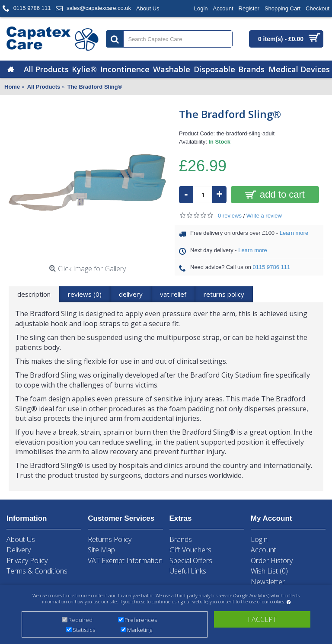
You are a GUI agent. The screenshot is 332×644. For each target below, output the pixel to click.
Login (259, 539)
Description (34, 294)
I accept (262, 620)
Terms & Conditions (37, 571)
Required (80, 620)
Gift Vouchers (190, 550)
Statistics (84, 630)
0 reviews (230, 216)
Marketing (140, 630)
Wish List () (269, 571)
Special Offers (191, 561)
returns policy (224, 294)
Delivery (131, 294)
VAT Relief (173, 294)
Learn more (294, 233)
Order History (272, 561)
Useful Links (188, 571)
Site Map (101, 550)
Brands (181, 539)
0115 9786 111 (272, 267)
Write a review (264, 216)
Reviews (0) (85, 294)
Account (263, 550)
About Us (21, 539)
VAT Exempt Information (125, 561)
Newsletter (268, 582)
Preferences (141, 620)
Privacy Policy (27, 561)
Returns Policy (110, 539)
